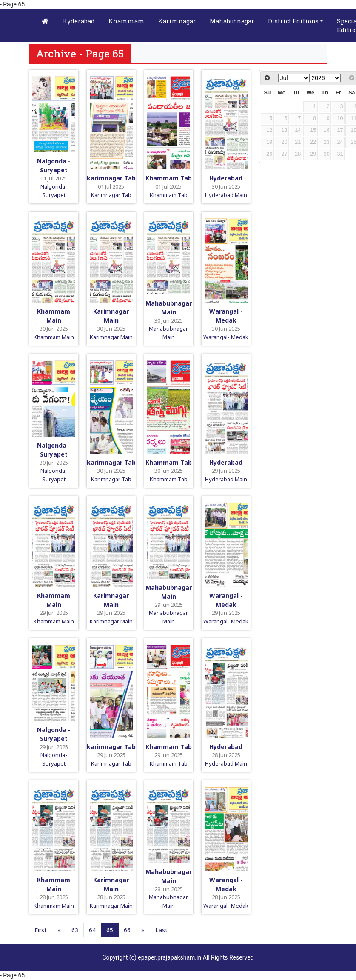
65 (110, 930)
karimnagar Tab (111, 178)
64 (92, 930)
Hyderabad (78, 21)
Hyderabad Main (226, 195)
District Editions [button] (293, 21)
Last (161, 930)
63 (75, 930)
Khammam (127, 21)
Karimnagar (177, 21)
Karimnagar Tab (111, 195)
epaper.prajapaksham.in (169, 957)
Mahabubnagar (232, 21)
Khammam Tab (169, 178)
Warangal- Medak (226, 337)
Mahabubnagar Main (168, 333)
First (41, 930)
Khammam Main (54, 337)
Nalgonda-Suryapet (54, 190)
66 (127, 930)
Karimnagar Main (111, 337)
